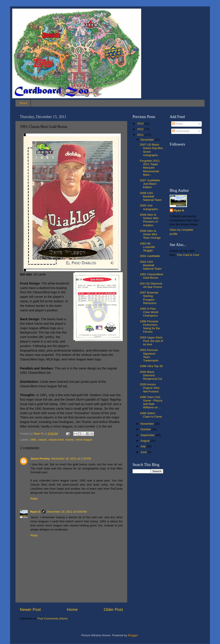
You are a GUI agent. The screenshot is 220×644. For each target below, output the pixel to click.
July (144, 446)
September (148, 435)
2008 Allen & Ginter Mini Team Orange (150, 234)
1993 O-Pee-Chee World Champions (149, 312)
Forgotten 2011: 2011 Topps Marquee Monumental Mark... (150, 168)
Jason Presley (40, 459)
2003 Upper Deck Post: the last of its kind (151, 341)
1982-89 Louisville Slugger (147, 247)
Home (24, 103)
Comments (181, 131)
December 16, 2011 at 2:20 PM (71, 459)
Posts (177, 124)
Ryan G (35, 512)
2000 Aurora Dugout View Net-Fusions (150, 388)
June (144, 452)
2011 (141, 135)
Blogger (133, 635)
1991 (33, 440)
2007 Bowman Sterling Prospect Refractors (149, 298)
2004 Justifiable (150, 256)
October (146, 429)
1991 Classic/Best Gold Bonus (151, 276)
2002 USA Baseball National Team (151, 265)
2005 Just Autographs (149, 207)
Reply (34, 499)
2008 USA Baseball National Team (151, 196)
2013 (141, 124)
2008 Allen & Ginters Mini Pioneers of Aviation (149, 220)
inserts (70, 440)
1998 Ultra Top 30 (151, 366)
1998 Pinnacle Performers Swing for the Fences (150, 327)
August (145, 441)
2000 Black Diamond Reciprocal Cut (151, 375)
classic (43, 440)
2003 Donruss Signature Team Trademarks (149, 355)
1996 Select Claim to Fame (151, 415)
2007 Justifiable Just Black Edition (150, 184)
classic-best (56, 440)
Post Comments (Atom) (53, 619)
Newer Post (30, 609)
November (148, 424)
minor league (84, 440)
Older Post (113, 609)
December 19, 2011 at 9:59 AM (67, 512)
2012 (141, 129)
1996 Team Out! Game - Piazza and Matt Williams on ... (151, 402)
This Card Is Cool (188, 255)
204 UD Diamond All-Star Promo (151, 285)
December (148, 140)
